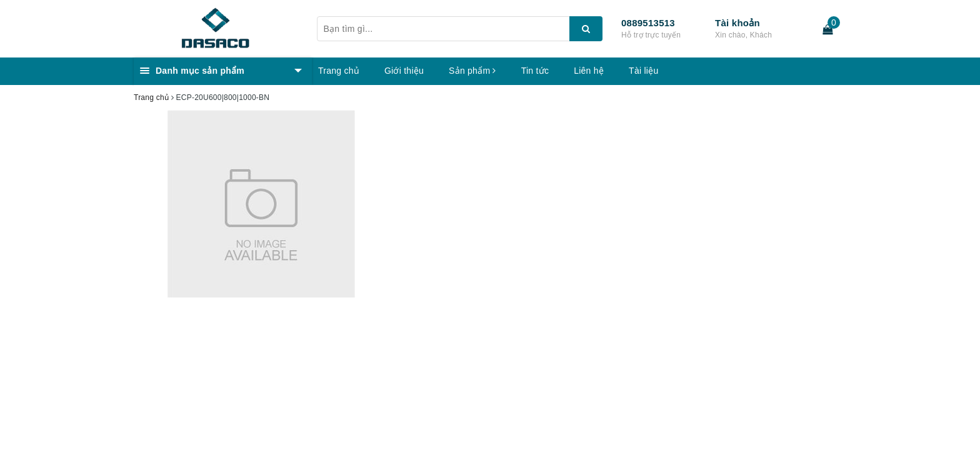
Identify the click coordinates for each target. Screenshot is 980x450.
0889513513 (648, 23)
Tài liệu (643, 71)
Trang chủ (339, 71)
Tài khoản (737, 23)
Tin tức (535, 71)
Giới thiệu (404, 71)
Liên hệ (589, 71)
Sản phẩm (472, 71)
